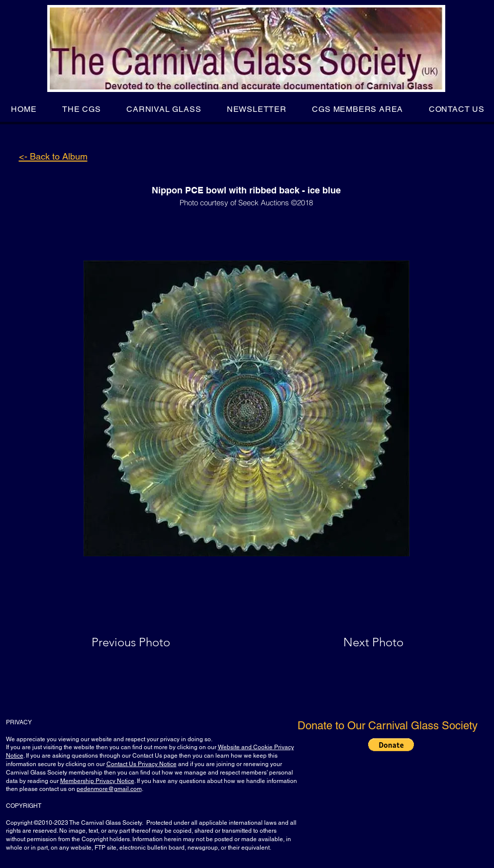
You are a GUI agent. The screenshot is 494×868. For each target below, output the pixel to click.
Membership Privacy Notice (97, 781)
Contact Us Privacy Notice (142, 764)
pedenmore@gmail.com (109, 789)
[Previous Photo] (145, 642)
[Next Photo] (354, 642)
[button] (81, 109)
